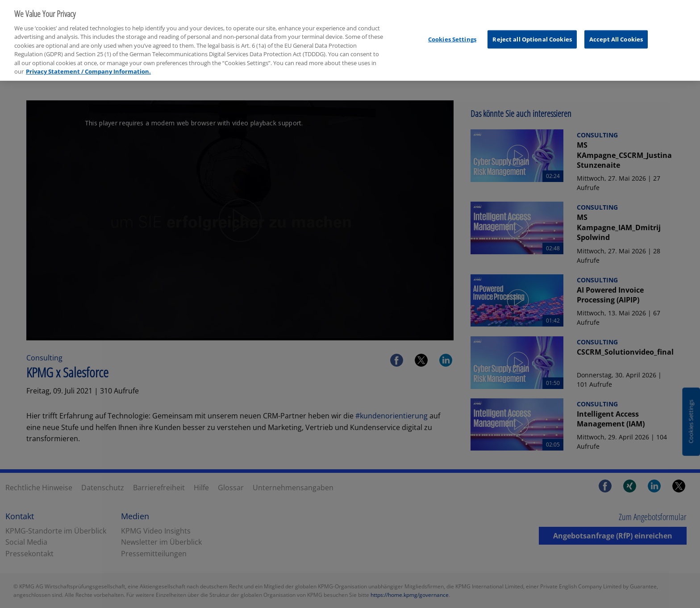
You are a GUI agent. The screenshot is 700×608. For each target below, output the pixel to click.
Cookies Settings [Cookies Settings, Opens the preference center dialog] (452, 33)
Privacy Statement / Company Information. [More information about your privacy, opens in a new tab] (88, 66)
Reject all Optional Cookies (532, 33)
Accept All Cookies (616, 33)
